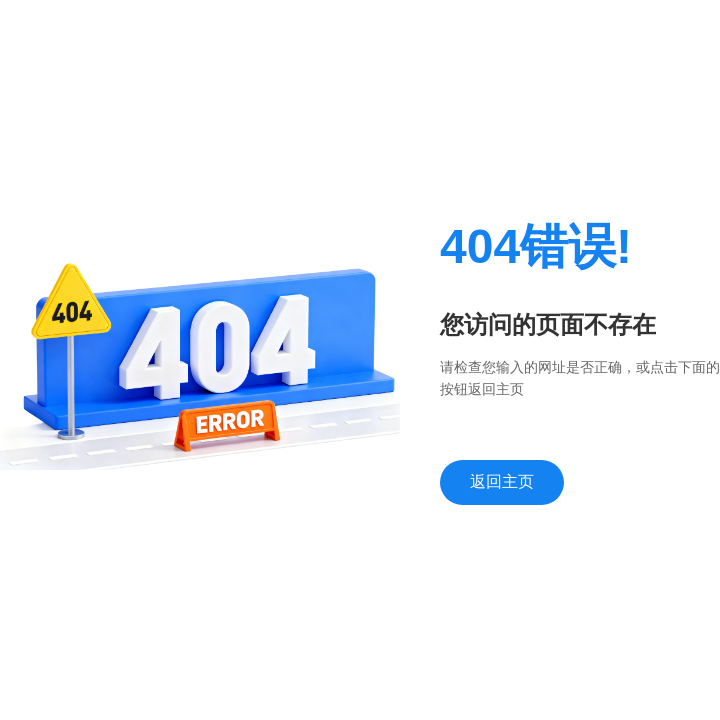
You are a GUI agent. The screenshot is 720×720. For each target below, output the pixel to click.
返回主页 (502, 481)
